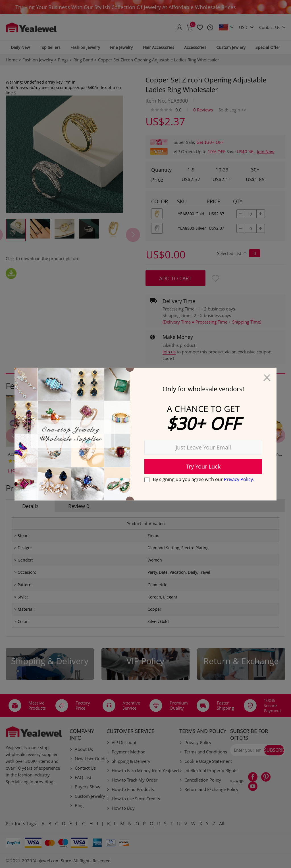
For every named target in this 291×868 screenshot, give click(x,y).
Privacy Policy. (239, 479)
